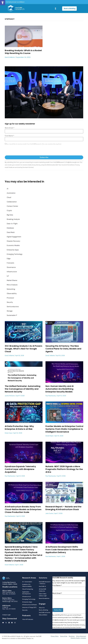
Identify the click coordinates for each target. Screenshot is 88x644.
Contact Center (12, 206)
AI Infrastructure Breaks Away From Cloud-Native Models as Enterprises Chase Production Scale (23, 509)
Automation (11, 193)
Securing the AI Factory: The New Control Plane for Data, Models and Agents (63, 349)
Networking (11, 289)
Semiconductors (13, 307)
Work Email (10, 128)
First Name (9, 136)
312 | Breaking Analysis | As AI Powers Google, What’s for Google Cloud (23, 349)
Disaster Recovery (13, 241)
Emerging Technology (15, 254)
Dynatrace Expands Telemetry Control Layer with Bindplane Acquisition (20, 469)
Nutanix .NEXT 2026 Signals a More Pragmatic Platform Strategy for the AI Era (64, 469)
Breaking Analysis (13, 219)
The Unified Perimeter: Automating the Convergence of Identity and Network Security (23, 389)
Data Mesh (11, 232)
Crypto (9, 210)
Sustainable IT (12, 315)
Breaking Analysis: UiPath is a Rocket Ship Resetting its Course (23, 52)
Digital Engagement (14, 237)
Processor (10, 298)
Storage (10, 311)
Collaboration (12, 202)
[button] (3, 3)
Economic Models (13, 245)
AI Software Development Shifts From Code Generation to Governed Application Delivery (64, 550)
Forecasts (10, 263)
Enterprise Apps (13, 250)
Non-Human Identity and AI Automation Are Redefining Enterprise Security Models (60, 389)
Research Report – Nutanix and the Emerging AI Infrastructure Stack (63, 508)
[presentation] (20, 151)
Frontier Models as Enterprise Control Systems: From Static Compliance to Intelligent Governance (64, 429)
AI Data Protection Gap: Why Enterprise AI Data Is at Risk (19, 428)
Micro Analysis (12, 285)
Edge (9, 259)
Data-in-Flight (12, 224)
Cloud (9, 197)
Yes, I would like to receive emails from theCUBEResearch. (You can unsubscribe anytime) (34, 144)
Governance (11, 267)
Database (10, 228)
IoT (8, 276)
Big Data (10, 215)
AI (8, 189)
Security (10, 302)
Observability (12, 293)
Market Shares (12, 280)
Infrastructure (12, 272)
